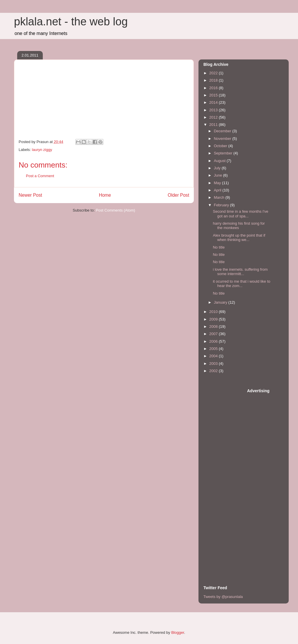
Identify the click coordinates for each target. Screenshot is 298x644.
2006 (214, 341)
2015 (214, 95)
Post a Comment (40, 176)
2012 (214, 117)
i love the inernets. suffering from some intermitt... (240, 272)
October (221, 146)
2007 (214, 334)
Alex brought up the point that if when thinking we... (239, 238)
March (220, 197)
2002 (214, 371)
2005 (214, 349)
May (218, 183)
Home (105, 195)
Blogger (178, 632)
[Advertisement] (227, 475)
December (223, 131)
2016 (214, 88)
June (219, 175)
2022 (214, 73)
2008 (214, 327)
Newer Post (30, 195)
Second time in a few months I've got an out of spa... (240, 214)
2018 (214, 80)
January (221, 302)
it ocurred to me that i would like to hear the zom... (241, 284)
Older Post (178, 195)
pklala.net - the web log (71, 22)
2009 (214, 319)
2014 (214, 102)
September (224, 153)
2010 (214, 312)
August (220, 161)
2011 (214, 125)
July (218, 168)
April (218, 190)
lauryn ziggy (42, 150)
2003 (214, 364)
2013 (214, 110)
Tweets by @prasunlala (223, 597)
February (222, 205)
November (223, 139)
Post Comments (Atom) (115, 210)
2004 (214, 356)
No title (219, 247)
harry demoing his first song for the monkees (239, 226)
